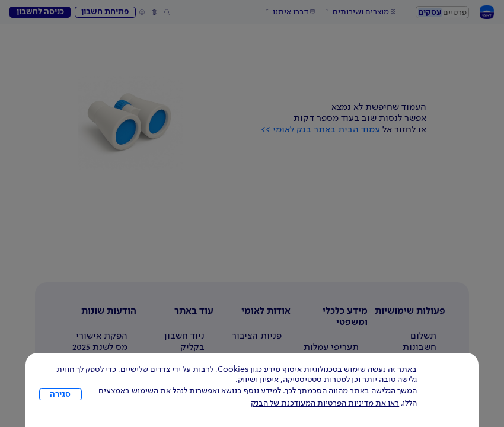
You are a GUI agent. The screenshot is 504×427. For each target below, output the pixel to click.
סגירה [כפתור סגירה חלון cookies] (60, 394)
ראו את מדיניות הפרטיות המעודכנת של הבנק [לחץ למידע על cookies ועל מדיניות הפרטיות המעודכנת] (325, 403)
